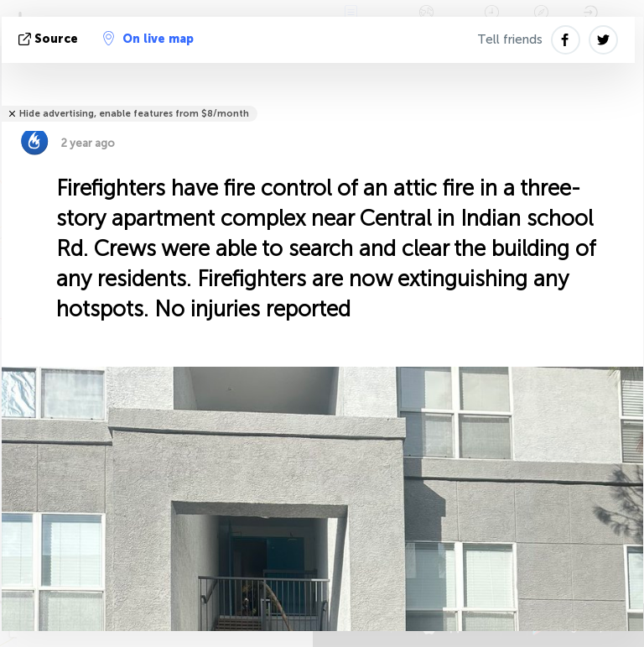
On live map (148, 39)
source (50, 39)
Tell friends (510, 39)
